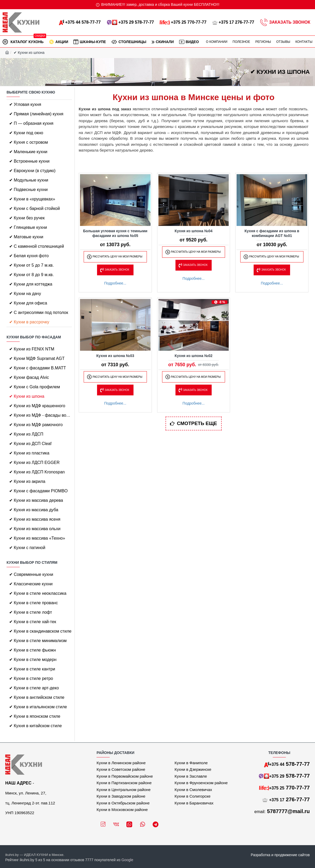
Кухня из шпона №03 (115, 356)
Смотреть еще (197, 423)
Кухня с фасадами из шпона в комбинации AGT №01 (272, 233)
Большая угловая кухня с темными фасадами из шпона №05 (115, 233)
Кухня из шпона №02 (194, 356)
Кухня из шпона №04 (194, 231)
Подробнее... (115, 283)
